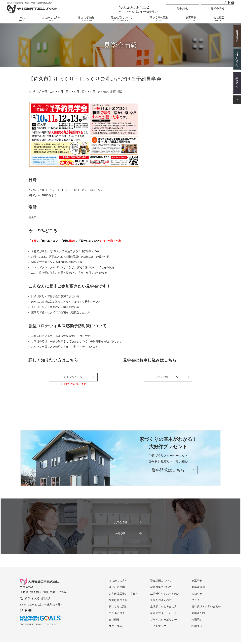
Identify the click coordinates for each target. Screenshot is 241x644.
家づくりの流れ (159, 19)
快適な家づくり (118, 602)
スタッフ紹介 (117, 628)
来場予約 (120, 535)
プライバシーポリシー (164, 621)
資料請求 (182, 9)
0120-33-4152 (134, 7)
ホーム (21, 19)
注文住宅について (122, 19)
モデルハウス (117, 615)
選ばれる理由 (86, 19)
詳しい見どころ (73, 377)
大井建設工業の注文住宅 (124, 596)
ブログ (195, 602)
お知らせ (197, 596)
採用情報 (197, 628)
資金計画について (161, 583)
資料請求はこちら (168, 474)
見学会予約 (198, 615)
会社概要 (219, 19)
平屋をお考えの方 (161, 602)
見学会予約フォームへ (168, 377)
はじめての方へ (51, 19)
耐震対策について (161, 589)
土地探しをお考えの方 (164, 609)
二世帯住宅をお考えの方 (165, 596)
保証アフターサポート (164, 615)
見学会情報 (218, 9)
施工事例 (191, 19)
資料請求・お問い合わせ (206, 609)
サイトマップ (158, 628)
